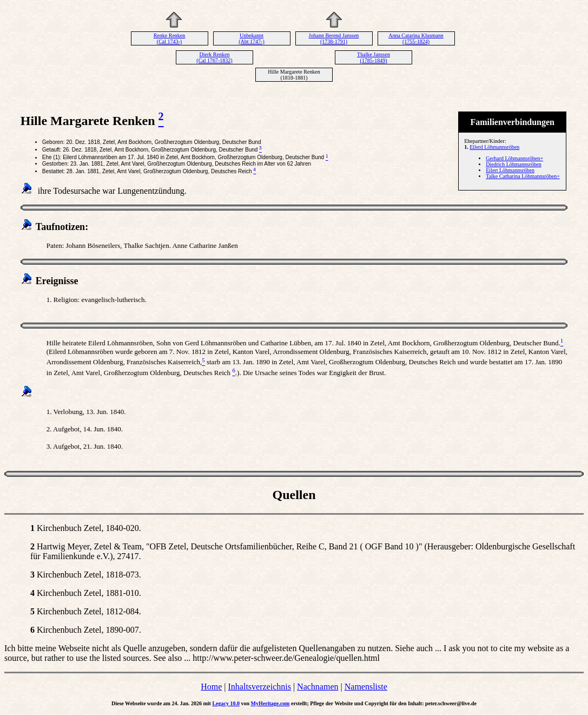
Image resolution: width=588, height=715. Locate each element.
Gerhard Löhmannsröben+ (514, 158)
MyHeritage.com (270, 703)
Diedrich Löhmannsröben (513, 164)
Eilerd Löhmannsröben (494, 147)
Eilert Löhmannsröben (510, 170)
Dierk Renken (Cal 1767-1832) (214, 57)
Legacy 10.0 (226, 703)
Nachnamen (318, 687)
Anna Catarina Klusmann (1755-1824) (416, 38)
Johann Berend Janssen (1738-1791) (334, 38)
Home (211, 687)
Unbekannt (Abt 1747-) (252, 38)
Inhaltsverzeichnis (260, 687)
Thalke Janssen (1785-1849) (374, 57)
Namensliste (366, 687)
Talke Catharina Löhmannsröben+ (523, 176)
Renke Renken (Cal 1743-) (170, 38)
